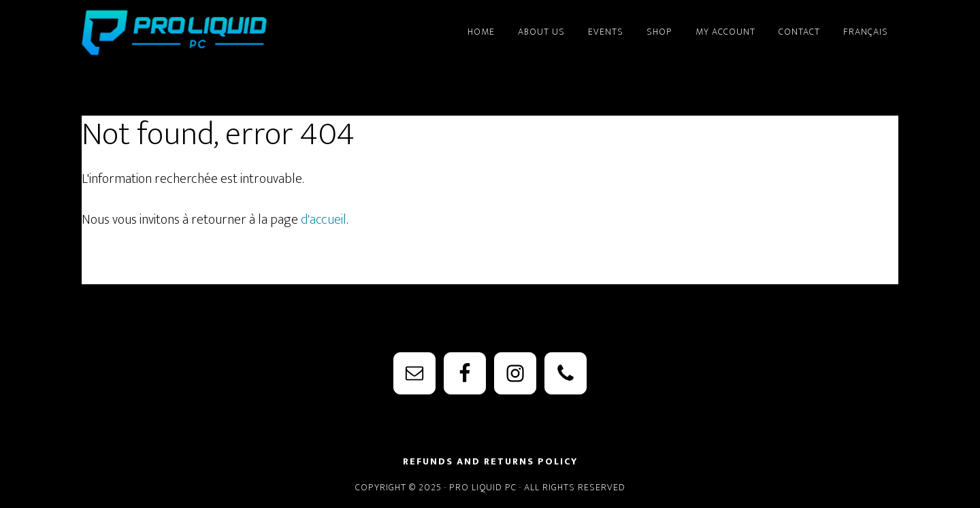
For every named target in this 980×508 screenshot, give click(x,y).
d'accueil (324, 220)
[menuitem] (866, 26)
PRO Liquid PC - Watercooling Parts (204, 33)
